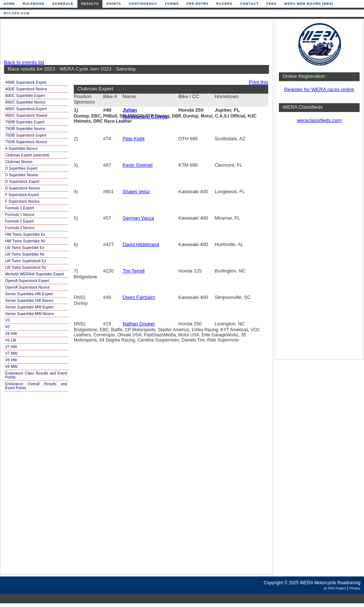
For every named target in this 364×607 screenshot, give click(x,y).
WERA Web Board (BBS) (309, 4)
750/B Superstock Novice (26, 142)
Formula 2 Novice (20, 228)
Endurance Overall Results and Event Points (36, 386)
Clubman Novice (19, 162)
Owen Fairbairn (139, 297)
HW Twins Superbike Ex (25, 234)
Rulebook (34, 4)
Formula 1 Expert (19, 208)
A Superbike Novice (21, 149)
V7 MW (11, 353)
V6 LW (11, 340)
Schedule (63, 4)
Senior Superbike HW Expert (29, 294)
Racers (225, 4)
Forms (172, 4)
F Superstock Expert (22, 195)
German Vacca (138, 218)
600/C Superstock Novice (26, 115)
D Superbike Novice (22, 175)
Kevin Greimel (138, 165)
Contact (250, 4)
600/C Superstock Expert (26, 109)
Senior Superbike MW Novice (30, 314)
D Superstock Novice (23, 188)
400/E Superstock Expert (26, 82)
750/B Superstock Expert (26, 135)
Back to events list (24, 62)
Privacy (355, 588)
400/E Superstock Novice (26, 89)
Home (9, 4)
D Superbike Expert (21, 168)
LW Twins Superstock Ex (26, 261)
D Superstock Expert (22, 182)
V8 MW (11, 367)
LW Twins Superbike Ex (25, 248)
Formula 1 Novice (20, 215)
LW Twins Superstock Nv (26, 268)
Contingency (143, 4)
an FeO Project (335, 588)
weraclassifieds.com (319, 120)
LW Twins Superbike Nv (25, 254)
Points (114, 4)
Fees (272, 4)
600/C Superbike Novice (25, 102)
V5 (7, 327)
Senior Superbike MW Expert (29, 307)
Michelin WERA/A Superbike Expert (35, 274)
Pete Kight (134, 139)
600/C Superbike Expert (25, 96)
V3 (7, 320)
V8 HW (11, 360)
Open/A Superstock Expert (27, 281)
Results (90, 4)
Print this (259, 82)
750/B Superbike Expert (25, 122)
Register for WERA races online (319, 89)
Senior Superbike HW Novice (29, 301)
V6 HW (11, 334)
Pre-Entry (198, 4)
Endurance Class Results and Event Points (36, 375)
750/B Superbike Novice (25, 129)
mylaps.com (17, 13)
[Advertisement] (135, 39)
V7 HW (11, 347)
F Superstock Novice (22, 201)
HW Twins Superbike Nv (25, 241)
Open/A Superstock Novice (28, 287)
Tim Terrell (134, 271)
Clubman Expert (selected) (27, 155)
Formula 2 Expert (19, 221)
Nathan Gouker (139, 324)
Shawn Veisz (136, 192)
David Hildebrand (141, 244)
